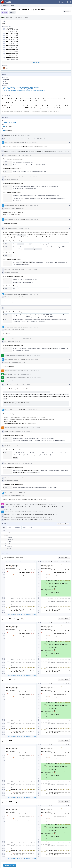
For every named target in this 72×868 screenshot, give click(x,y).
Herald (6, 139)
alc (6, 81)
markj (7, 83)
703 (5, 437)
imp (7, 68)
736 (5, 244)
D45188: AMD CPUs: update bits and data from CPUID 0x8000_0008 (37, 151)
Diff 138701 (22, 326)
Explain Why (8, 507)
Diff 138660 (22, 293)
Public (13, 12)
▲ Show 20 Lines (10, 612)
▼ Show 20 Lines (32, 560)
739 (5, 246)
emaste (7, 79)
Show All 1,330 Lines (21, 560)
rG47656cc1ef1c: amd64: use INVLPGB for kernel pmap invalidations (21, 87)
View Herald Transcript (27, 139)
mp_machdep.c (11, 537)
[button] (70, 2)
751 (5, 319)
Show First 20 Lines (10, 560)
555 (5, 255)
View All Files (36, 62)
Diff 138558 (22, 206)
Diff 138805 (22, 358)
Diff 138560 (22, 219)
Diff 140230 (22, 408)
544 (5, 171)
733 (5, 468)
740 (5, 165)
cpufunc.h (9, 544)
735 (5, 162)
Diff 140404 (22, 491)
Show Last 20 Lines (31, 612)
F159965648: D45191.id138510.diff (12, 29)
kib (12, 17)
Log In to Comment (10, 863)
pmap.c (9, 540)
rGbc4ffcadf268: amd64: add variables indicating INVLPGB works (20, 89)
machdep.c (10, 535)
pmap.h (9, 546)
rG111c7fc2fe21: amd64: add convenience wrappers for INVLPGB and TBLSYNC (24, 91)
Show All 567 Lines (21, 612)
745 (5, 314)
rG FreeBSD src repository (10, 122)
